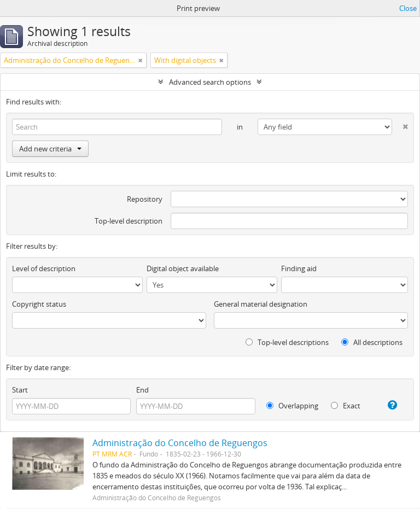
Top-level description (129, 221)
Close (408, 8)
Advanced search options (210, 82)
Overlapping (292, 406)
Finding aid (299, 268)
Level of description (44, 268)
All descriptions (372, 342)
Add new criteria (50, 149)
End (142, 390)
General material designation (261, 304)
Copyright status (39, 304)
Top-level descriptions (287, 342)
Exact (346, 406)
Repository (145, 199)
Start (20, 390)
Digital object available (183, 268)
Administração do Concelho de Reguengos (180, 443)
